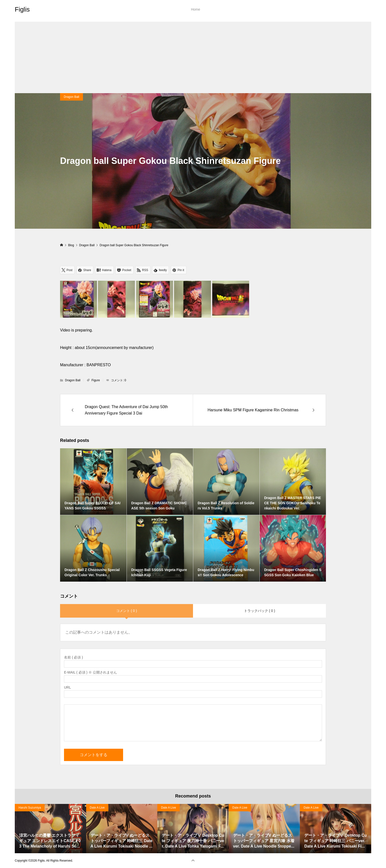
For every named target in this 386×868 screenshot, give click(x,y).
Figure (96, 380)
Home (196, 9)
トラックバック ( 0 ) (260, 611)
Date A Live (97, 808)
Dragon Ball (72, 97)
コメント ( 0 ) (127, 611)
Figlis (22, 9)
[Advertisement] (193, 56)
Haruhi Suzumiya (30, 808)
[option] (50, 829)
